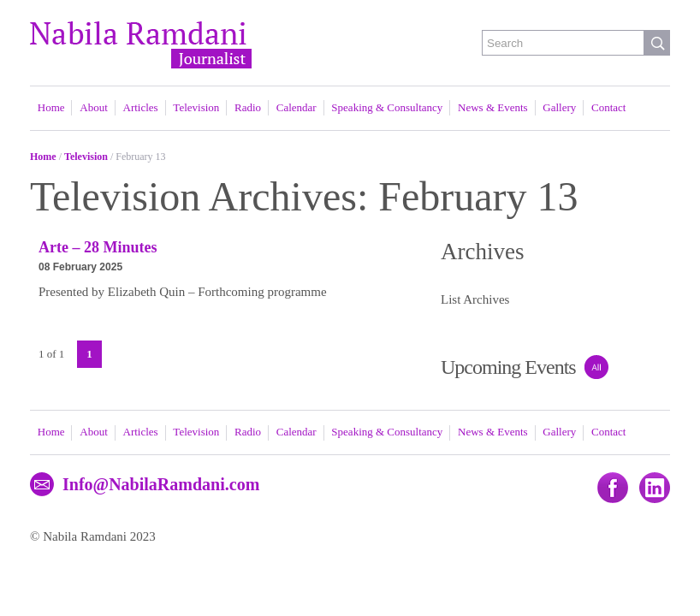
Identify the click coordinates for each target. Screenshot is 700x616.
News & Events (493, 107)
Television (196, 107)
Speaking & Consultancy (387, 107)
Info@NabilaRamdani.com (161, 484)
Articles (141, 107)
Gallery (559, 107)
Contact (608, 107)
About (94, 107)
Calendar (297, 107)
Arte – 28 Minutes (98, 247)
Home (51, 107)
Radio (248, 107)
